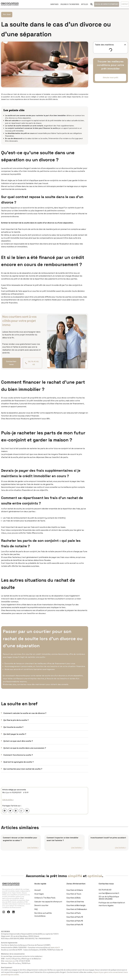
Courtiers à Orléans (75, 893)
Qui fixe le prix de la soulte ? (16, 720)
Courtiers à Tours (74, 897)
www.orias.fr (55, 950)
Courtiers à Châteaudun (77, 912)
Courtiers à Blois (74, 901)
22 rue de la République (109, 900)
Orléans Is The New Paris (45, 901)
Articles (85, 4)
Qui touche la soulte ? (13, 727)
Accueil (38, 893)
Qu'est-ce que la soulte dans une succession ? (25, 748)
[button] (91, 4)
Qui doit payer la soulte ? (15, 734)
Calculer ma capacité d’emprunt (48, 904)
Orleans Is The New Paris (70, 4)
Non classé (7, 14)
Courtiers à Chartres (75, 904)
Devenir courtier (41, 908)
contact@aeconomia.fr (109, 896)
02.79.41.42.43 (105, 893)
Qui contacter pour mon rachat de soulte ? (23, 769)
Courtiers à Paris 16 (75, 928)
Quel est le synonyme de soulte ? (19, 762)
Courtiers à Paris (74, 916)
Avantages (54, 4)
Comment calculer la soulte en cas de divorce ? (25, 713)
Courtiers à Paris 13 (75, 920)
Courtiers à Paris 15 (75, 924)
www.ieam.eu (10, 964)
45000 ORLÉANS (106, 902)
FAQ (36, 912)
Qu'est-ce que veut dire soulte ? (18, 741)
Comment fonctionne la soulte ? (18, 755)
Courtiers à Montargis (76, 908)
